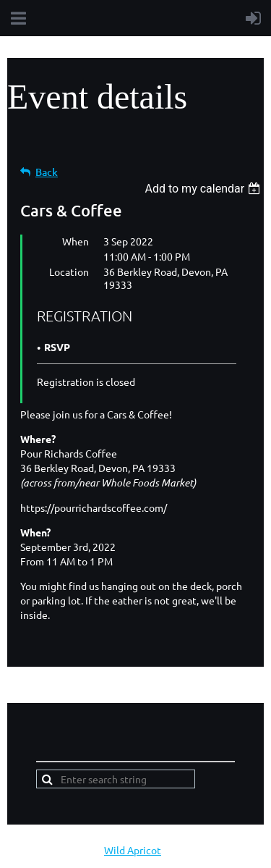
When (76, 241)
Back (47, 172)
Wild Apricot (133, 850)
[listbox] (204, 189)
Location (69, 271)
